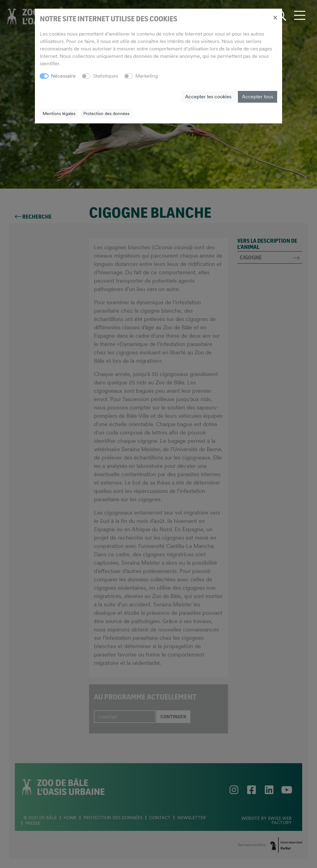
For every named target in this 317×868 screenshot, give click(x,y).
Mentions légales (59, 113)
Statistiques (106, 76)
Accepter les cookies (208, 97)
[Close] (275, 17)
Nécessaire (63, 76)
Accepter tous (258, 97)
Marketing (147, 76)
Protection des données (106, 113)
